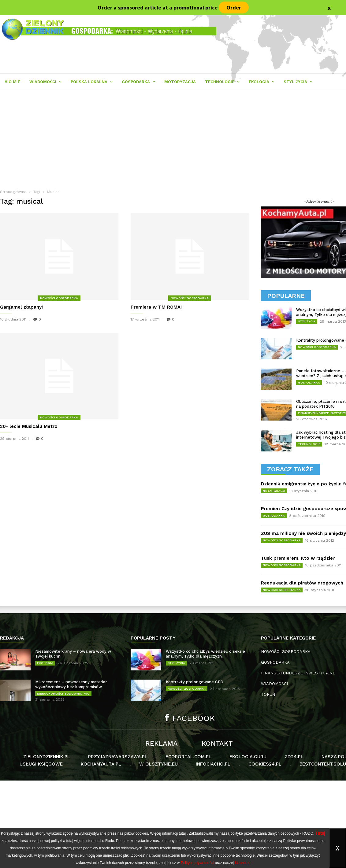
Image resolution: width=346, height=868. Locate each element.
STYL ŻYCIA (298, 82)
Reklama (162, 744)
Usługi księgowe (41, 764)
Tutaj (320, 833)
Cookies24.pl (265, 764)
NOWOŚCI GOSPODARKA (59, 298)
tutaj (182, 833)
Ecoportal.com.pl (188, 757)
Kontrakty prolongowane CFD (195, 682)
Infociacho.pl (213, 764)
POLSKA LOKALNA (92, 82)
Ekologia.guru (248, 757)
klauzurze (242, 863)
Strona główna (13, 192)
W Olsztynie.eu (158, 764)
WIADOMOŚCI (45, 82)
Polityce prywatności (197, 863)
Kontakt (217, 744)
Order (234, 7)
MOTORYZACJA (180, 82)
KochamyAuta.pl (101, 764)
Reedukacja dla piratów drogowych (302, 583)
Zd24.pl (294, 757)
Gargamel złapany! (21, 307)
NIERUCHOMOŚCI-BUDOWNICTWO (63, 694)
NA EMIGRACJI (274, 491)
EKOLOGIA (262, 82)
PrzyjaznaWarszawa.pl (118, 757)
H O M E (12, 82)
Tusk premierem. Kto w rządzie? (298, 558)
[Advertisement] (173, 823)
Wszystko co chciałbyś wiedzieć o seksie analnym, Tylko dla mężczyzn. (205, 654)
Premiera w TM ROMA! (156, 307)
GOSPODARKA (138, 82)
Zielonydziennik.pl (47, 757)
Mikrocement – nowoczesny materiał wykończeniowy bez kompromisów (71, 684)
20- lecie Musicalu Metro (29, 426)
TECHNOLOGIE (222, 82)
